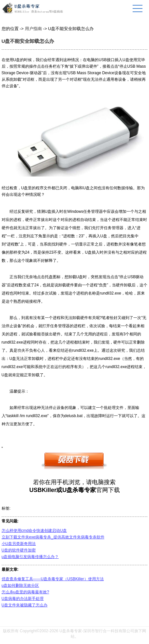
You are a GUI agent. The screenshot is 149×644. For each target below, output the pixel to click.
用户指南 (33, 29)
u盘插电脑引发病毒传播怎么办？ (30, 557)
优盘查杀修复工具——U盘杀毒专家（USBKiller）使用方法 (53, 579)
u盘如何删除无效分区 (20, 585)
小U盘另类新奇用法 (19, 544)
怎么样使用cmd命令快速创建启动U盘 (34, 531)
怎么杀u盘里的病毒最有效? (25, 592)
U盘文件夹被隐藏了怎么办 (25, 605)
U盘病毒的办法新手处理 (23, 599)
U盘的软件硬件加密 (19, 550)
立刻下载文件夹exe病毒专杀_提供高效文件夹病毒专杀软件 (53, 537)
